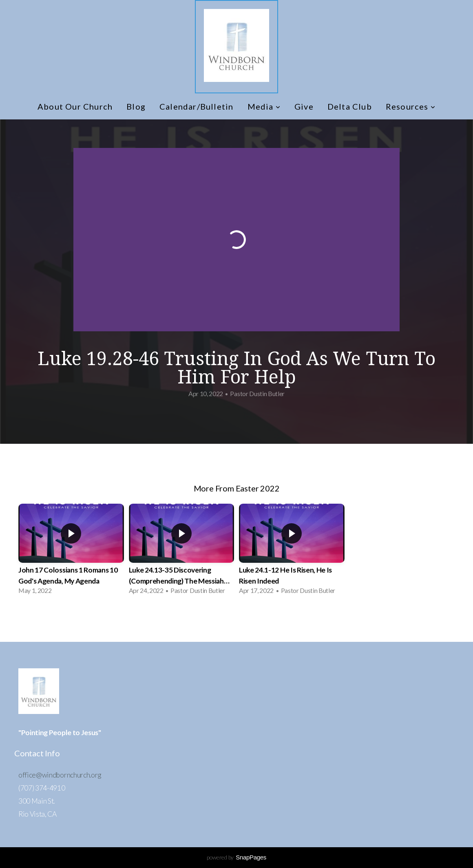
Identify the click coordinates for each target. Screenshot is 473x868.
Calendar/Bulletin (196, 106)
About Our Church (75, 106)
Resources (411, 106)
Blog (136, 106)
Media (264, 106)
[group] (71, 552)
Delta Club (350, 106)
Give (304, 106)
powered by (236, 857)
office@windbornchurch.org (60, 775)
